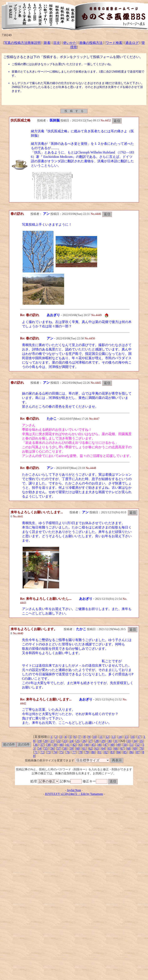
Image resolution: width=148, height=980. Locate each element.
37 (42, 745)
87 (138, 752)
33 (129, 741)
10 (95, 737)
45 (93, 745)
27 (91, 741)
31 (116, 741)
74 (55, 752)
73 (49, 752)
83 (112, 752)
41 (68, 745)
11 (101, 737)
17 (139, 737)
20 (46, 741)
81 (100, 752)
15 (126, 737)
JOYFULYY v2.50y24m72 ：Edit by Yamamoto (74, 794)
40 (61, 745)
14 (120, 737)
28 (97, 741)
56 (52, 748)
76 (68, 752)
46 (100, 745)
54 (39, 748)
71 (36, 752)
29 (103, 741)
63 (97, 748)
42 (74, 745)
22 (59, 741)
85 (125, 752)
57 (59, 748)
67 (122, 748)
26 (84, 741)
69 (135, 748)
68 (129, 748)
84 (119, 752)
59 (71, 748)
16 (133, 737)
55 (46, 748)
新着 (47, 43)
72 (42, 752)
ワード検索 (114, 43)
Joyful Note (74, 790)
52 (138, 745)
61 (84, 748)
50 (125, 745)
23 (65, 741)
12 (107, 737)
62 (91, 748)
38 (49, 745)
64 (103, 748)
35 (141, 741)
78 (81, 752)
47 (106, 745)
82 (106, 752)
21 (52, 741)
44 (87, 745)
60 (78, 748)
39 (55, 745)
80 (93, 752)
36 (36, 745)
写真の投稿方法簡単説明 (22, 43)
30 (110, 741)
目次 (57, 43)
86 (131, 752)
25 (78, 741)
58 (65, 748)
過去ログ (132, 43)
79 (87, 752)
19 (39, 741)
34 (135, 741)
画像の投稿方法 (91, 43)
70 (141, 748)
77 (74, 752)
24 (71, 741)
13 (114, 737)
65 (110, 748)
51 (131, 745)
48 (112, 745)
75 (61, 752)
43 (81, 745)
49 (119, 745)
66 (116, 748)
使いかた (70, 43)
